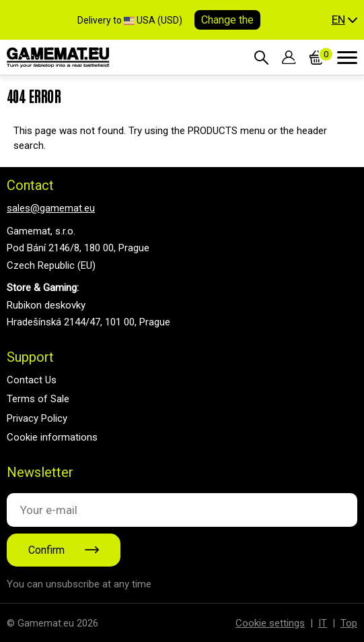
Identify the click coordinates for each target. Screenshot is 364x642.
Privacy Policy (37, 418)
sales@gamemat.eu (51, 208)
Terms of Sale (38, 399)
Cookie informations (52, 437)
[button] (344, 20)
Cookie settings (270, 623)
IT (323, 623)
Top (349, 623)
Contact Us (32, 380)
